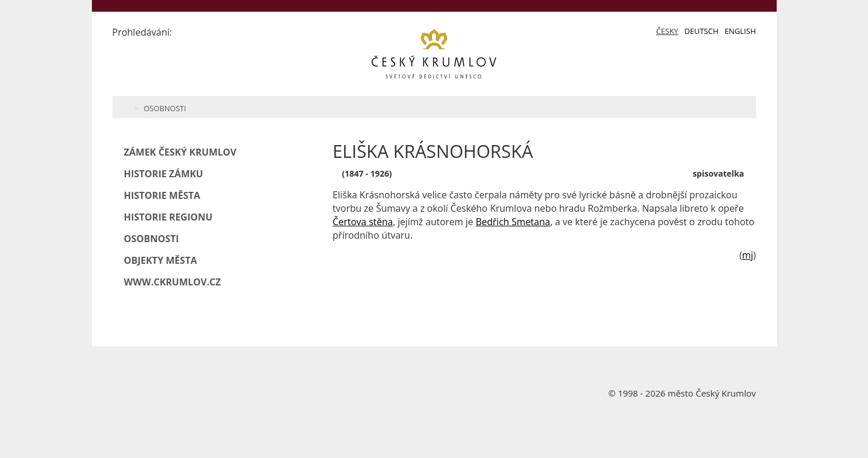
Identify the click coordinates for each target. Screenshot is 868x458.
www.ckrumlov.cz (173, 282)
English (740, 31)
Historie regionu (169, 217)
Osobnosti (164, 108)
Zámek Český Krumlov (180, 152)
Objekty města (161, 260)
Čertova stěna (363, 222)
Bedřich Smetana (513, 222)
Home (126, 107)
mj (748, 255)
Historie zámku (164, 174)
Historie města (162, 195)
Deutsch (701, 31)
